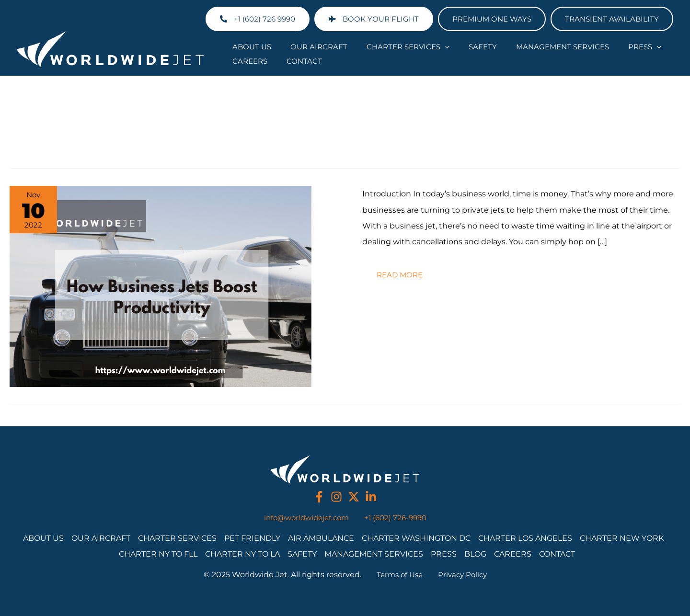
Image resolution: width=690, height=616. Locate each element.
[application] (421, 46)
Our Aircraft (305, 46)
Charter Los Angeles (525, 538)
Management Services (519, 46)
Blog (475, 553)
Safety (449, 46)
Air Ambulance (321, 538)
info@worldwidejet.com (305, 517)
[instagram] (336, 497)
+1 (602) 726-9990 (399, 517)
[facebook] (319, 497)
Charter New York (622, 538)
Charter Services (384, 46)
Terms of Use (398, 575)
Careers (636, 46)
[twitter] (354, 497)
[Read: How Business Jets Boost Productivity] (161, 285)
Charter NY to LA (242, 553)
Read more (405, 271)
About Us (247, 46)
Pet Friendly (252, 538)
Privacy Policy (464, 575)
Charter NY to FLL (158, 553)
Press (592, 46)
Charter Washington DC (416, 538)
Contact (245, 61)
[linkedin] (371, 497)
